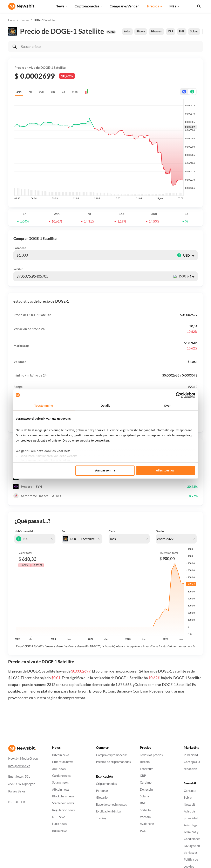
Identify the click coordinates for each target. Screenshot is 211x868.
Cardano (146, 782)
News (60, 6)
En (63, 531)
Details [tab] (106, 406)
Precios (153, 6)
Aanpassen (105, 471)
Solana (194, 31)
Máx (75, 92)
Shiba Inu (146, 810)
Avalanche (147, 824)
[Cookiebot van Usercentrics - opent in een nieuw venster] (177, 395)
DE (17, 802)
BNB (182, 31)
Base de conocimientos (111, 804)
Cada (112, 531)
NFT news (59, 817)
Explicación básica (108, 811)
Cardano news (62, 776)
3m (53, 92)
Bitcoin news (61, 755)
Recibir (18, 269)
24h (19, 92)
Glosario (102, 798)
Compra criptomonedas (112, 755)
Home (12, 20)
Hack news (59, 824)
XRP (171, 31)
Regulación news (63, 810)
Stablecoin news (63, 803)
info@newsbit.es (19, 766)
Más (173, 6)
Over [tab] (167, 406)
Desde (160, 531)
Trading (101, 818)
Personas (102, 791)
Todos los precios (151, 755)
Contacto (190, 791)
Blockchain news (63, 796)
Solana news (60, 782)
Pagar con (20, 248)
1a (63, 92)
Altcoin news (61, 789)
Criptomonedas (87, 6)
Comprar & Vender (124, 6)
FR (23, 802)
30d (41, 92)
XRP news (59, 769)
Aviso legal (191, 825)
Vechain (145, 817)
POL (143, 831)
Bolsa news (60, 831)
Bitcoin (141, 31)
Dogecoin (146, 789)
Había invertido (24, 531)
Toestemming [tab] (44, 406)
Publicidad (191, 755)
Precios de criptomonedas (113, 762)
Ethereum (156, 31)
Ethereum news (63, 762)
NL (10, 802)
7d (30, 92)
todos (127, 31)
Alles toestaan (166, 471)
